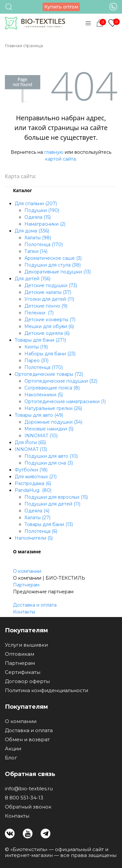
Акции (13, 749)
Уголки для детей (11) (49, 299)
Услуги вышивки (26, 645)
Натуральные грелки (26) (53, 408)
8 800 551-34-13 (24, 798)
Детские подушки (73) (51, 285)
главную (54, 152)
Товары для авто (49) (39, 415)
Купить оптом (61, 7)
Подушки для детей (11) (52, 504)
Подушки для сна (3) (49, 463)
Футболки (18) (31, 470)
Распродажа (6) (33, 483)
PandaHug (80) (33, 490)
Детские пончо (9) (46, 306)
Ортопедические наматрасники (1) (65, 401)
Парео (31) (36, 361)
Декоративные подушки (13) (58, 272)
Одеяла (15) (38, 217)
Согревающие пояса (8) (52, 388)
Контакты (24, 612)
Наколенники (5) (44, 395)
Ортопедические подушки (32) (61, 381)
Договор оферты (27, 681)
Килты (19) (36, 347)
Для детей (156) (33, 279)
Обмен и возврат (27, 740)
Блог (11, 758)
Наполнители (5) (34, 538)
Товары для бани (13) (49, 524)
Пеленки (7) (39, 313)
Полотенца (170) (44, 244)
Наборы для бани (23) (50, 354)
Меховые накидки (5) (49, 429)
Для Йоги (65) (30, 442)
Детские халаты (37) (48, 292)
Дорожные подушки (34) (53, 422)
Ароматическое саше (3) (53, 258)
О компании (27, 571)
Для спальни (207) (36, 204)
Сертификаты (23, 672)
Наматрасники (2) (45, 224)
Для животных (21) (36, 477)
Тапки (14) (36, 251)
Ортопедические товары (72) (49, 374)
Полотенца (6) (41, 531)
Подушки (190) (42, 210)
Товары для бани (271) (40, 340)
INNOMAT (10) (41, 436)
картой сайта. (61, 159)
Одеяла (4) (37, 511)
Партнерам (26, 585)
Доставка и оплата (35, 605)
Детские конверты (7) (50, 320)
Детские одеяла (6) (47, 333)
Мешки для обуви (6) (49, 326)
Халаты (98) (38, 238)
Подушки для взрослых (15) (56, 497)
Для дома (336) (32, 231)
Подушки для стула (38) (53, 265)
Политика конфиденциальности (47, 690)
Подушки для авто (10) (51, 456)
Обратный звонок (28, 807)
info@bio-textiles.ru (29, 789)
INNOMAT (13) (31, 449)
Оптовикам (20, 654)
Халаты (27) (37, 518)
